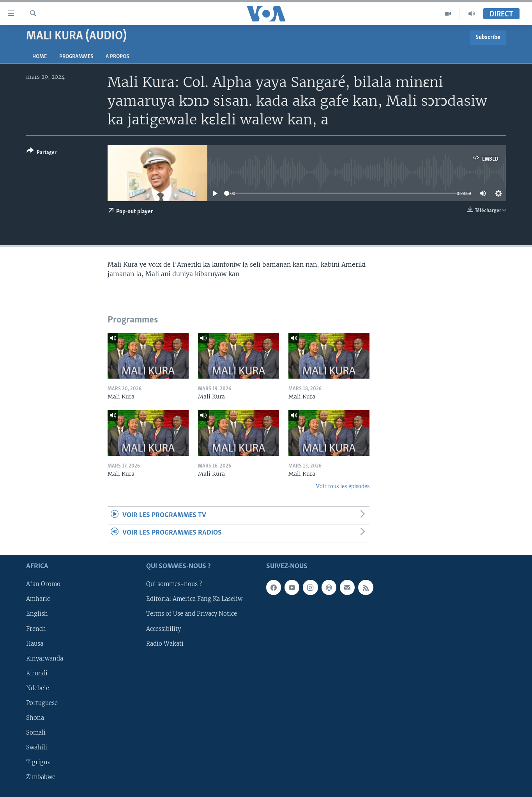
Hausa (35, 643)
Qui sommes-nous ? (174, 584)
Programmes (76, 57)
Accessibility (163, 629)
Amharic (38, 599)
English (37, 614)
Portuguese (42, 703)
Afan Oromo (43, 584)
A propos (117, 57)
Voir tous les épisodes (343, 486)
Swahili (37, 747)
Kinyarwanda (45, 658)
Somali (36, 733)
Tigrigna (38, 762)
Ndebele (38, 688)
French (36, 629)
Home (40, 57)
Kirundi (37, 673)
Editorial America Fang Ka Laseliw (194, 599)
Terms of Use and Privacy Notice (192, 614)
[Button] (42, 153)
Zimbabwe (41, 777)
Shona (35, 718)
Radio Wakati (165, 643)
